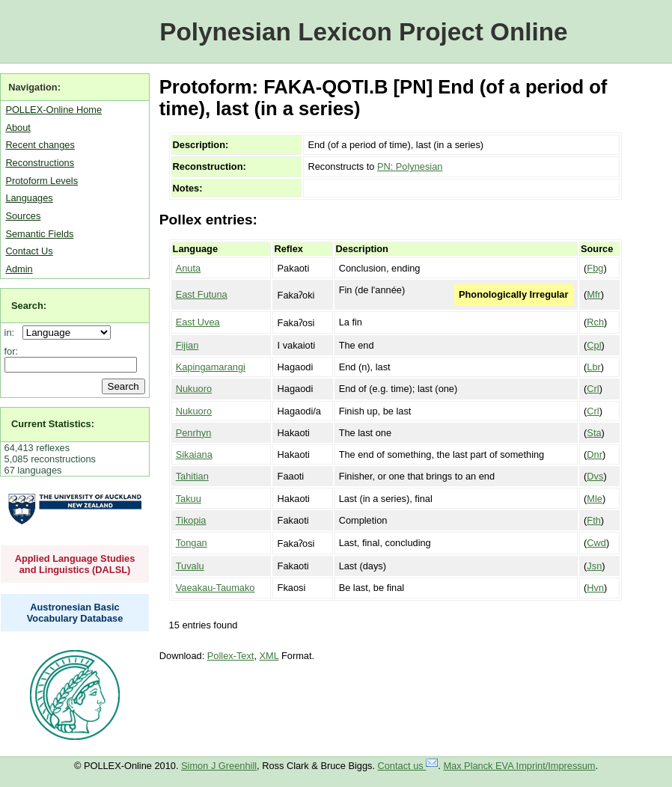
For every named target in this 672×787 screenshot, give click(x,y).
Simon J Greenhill (219, 766)
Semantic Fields (39, 234)
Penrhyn (194, 433)
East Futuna (202, 294)
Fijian (187, 345)
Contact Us (29, 251)
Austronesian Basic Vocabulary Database (75, 613)
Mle (595, 499)
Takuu (189, 499)
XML (269, 656)
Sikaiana (194, 454)
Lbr (594, 367)
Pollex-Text (231, 656)
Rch (595, 322)
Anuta (188, 268)
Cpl (594, 345)
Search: (29, 306)
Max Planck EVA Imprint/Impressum (519, 766)
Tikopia (191, 520)
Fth (594, 520)
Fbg (595, 268)
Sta (594, 433)
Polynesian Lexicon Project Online (363, 32)
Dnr (595, 454)
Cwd (596, 543)
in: (12, 333)
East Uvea (198, 322)
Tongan (192, 543)
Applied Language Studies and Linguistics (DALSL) (75, 564)
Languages (29, 198)
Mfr (593, 294)
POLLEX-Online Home (54, 110)
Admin (19, 269)
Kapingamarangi (211, 367)
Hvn (595, 588)
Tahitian (192, 476)
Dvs (595, 476)
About (18, 128)
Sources (23, 216)
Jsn (594, 566)
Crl (593, 389)
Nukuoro (194, 389)
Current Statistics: (53, 424)
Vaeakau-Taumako (216, 588)
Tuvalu (190, 566)
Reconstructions (40, 163)
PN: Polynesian (410, 166)
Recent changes (40, 145)
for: (12, 351)
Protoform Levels (42, 181)
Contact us (408, 766)
